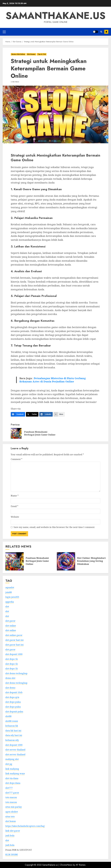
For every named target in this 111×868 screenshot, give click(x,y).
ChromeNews (66, 865)
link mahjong (12, 769)
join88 (9, 592)
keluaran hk (12, 726)
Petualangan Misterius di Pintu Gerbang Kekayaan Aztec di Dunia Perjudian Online (53, 380)
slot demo (10, 688)
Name (15, 496)
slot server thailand (15, 750)
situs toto (10, 817)
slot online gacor (14, 635)
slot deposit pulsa (14, 712)
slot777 (9, 788)
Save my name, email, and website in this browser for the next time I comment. (54, 527)
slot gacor (10, 621)
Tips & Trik (42, 54)
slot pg (9, 764)
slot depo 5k (12, 659)
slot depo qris (12, 697)
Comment (17, 459)
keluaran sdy (12, 740)
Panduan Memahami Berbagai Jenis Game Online (37, 561)
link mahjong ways (15, 774)
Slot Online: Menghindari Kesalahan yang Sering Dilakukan (91, 561)
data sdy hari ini (14, 735)
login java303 (12, 597)
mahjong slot (12, 759)
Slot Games (31, 54)
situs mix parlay (14, 807)
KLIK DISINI (12, 855)
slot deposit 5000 (14, 654)
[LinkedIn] (46, 414)
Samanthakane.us (56, 16)
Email (15, 506)
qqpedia (10, 602)
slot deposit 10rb (14, 692)
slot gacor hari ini (14, 640)
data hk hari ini (13, 731)
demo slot (10, 678)
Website (15, 517)
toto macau (11, 797)
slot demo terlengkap (16, 673)
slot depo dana (13, 783)
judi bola (10, 836)
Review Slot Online (18, 54)
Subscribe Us (106, 32)
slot (7, 607)
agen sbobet (12, 812)
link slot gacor (13, 831)
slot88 (8, 716)
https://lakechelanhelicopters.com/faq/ (25, 826)
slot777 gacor (12, 793)
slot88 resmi (12, 721)
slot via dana (12, 778)
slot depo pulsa (13, 702)
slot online (11, 626)
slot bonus (11, 821)
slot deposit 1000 (14, 745)
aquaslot (10, 587)
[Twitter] (32, 414)
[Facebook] (18, 414)
